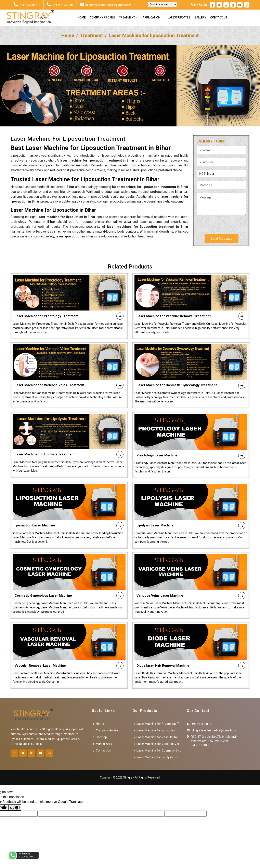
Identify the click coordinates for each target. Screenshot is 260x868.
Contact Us (219, 17)
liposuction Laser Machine (69, 513)
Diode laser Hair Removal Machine (191, 654)
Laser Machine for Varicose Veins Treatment (69, 373)
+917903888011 (27, 5)
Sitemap (101, 737)
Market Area (104, 744)
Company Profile (102, 17)
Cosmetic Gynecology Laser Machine (69, 584)
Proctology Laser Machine (191, 443)
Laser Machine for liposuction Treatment (159, 731)
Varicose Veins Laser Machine (191, 584)
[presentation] (227, 223)
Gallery (200, 17)
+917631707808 (60, 5)
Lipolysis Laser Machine (191, 513)
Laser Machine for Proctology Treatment (69, 304)
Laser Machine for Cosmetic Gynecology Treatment (191, 373)
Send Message (222, 239)
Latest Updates (179, 17)
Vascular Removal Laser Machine (69, 654)
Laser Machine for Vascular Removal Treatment (191, 304)
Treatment (91, 36)
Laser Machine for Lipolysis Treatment (69, 442)
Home (82, 17)
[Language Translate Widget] (162, 4)
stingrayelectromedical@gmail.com (105, 5)
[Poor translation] (15, 807)
